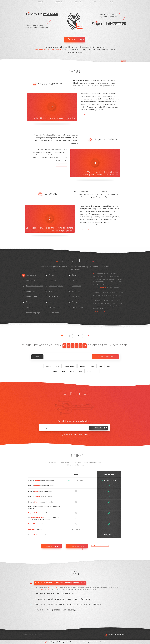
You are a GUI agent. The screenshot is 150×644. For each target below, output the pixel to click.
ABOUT (40, 2)
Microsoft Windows (69, 366)
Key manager (96, 428)
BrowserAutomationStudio (48, 50)
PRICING (110, 2)
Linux (101, 366)
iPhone (55, 371)
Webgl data (31, 281)
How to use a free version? (100, 546)
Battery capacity (56, 307)
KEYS (94, 2)
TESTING (78, 2)
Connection (76, 286)
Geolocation (77, 281)
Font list (29, 302)
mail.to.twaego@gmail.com (117, 635)
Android (92, 366)
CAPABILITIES (59, 2)
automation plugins (46, 589)
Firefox (89, 371)
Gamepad (76, 275)
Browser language (33, 313)
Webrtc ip (30, 307)
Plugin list (53, 281)
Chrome (72, 371)
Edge (63, 371)
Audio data (31, 291)
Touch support (55, 302)
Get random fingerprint (105, 357)
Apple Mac (82, 366)
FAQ (126, 2)
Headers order (77, 307)
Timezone (53, 275)
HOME (24, 2)
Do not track (54, 313)
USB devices (77, 291)
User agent (53, 291)
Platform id (53, 297)
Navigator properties (80, 302)
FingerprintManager (38, 518)
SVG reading (77, 297)
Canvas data (31, 275)
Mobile (58, 366)
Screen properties (56, 286)
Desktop (49, 366)
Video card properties (35, 286)
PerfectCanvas (101, 287)
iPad (109, 366)
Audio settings (32, 297)
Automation (33, 529)
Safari (81, 371)
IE (97, 371)
